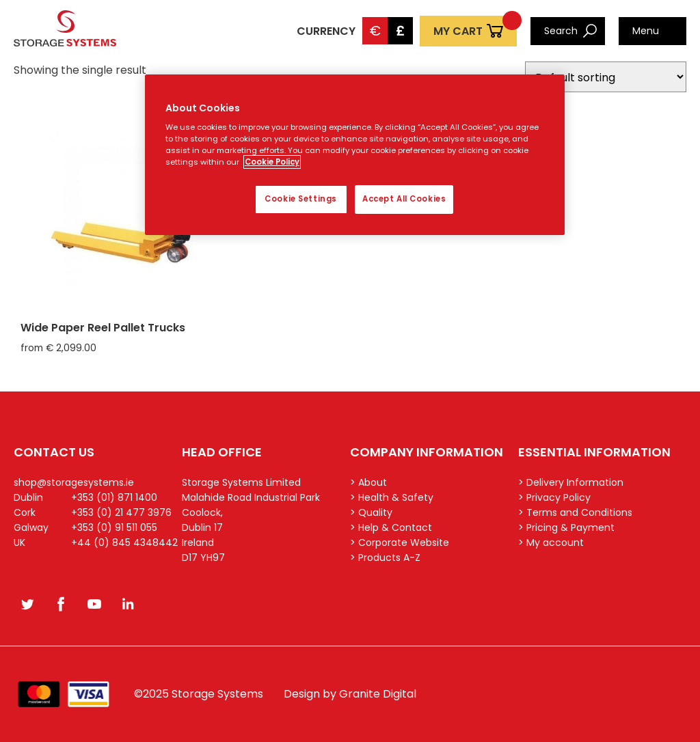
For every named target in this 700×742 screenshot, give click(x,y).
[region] (355, 155)
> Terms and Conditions (575, 512)
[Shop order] (606, 77)
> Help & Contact (391, 527)
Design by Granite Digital (350, 694)
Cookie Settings (301, 199)
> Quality (371, 512)
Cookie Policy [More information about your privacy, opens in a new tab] (272, 162)
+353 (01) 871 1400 (114, 497)
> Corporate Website (400, 542)
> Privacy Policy (554, 497)
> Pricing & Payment (566, 527)
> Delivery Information (571, 482)
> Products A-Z (385, 558)
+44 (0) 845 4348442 (124, 542)
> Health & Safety (392, 497)
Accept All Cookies (404, 199)
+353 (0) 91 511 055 (114, 527)
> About (368, 482)
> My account (551, 542)
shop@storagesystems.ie (74, 482)
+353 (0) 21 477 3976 (121, 512)
